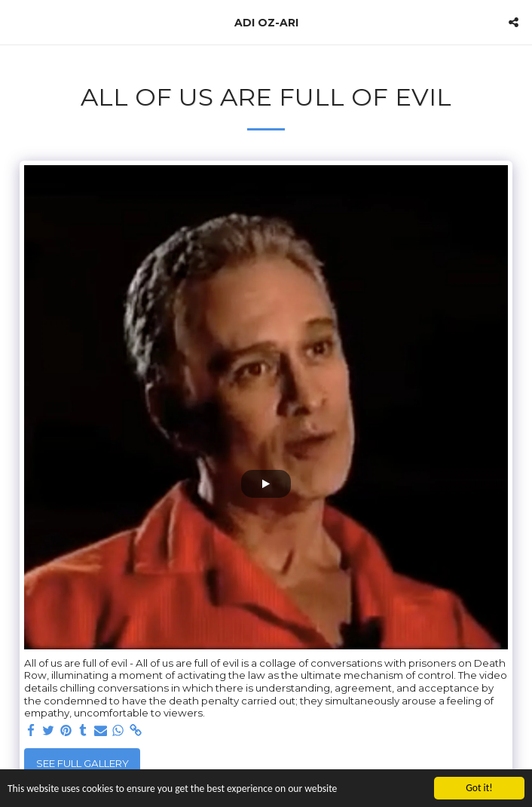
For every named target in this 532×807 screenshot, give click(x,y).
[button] (17, 22)
